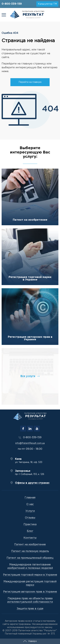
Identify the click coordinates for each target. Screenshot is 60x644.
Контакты (30, 538)
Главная (30, 498)
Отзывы (30, 518)
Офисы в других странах (32, 483)
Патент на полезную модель (30, 551)
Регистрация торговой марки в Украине (30, 278)
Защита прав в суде (30, 609)
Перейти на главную (30, 82)
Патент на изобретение (30, 220)
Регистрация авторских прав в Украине (30, 338)
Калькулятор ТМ (47, 4)
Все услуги (28, 376)
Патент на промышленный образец (30, 558)
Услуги (30, 511)
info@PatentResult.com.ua (30, 443)
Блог (30, 531)
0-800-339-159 (12, 4)
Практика (30, 524)
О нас (30, 504)
